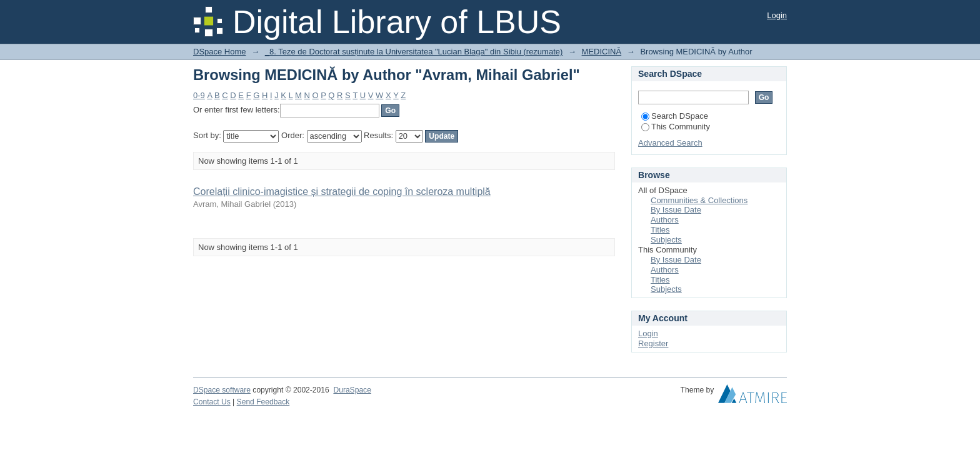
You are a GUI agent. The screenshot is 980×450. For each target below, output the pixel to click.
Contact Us (212, 402)
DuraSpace (352, 390)
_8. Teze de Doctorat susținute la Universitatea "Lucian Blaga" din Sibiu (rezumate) (414, 52)
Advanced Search (670, 143)
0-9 (199, 95)
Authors (665, 220)
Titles (660, 230)
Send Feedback (263, 402)
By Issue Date (676, 210)
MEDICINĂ (602, 52)
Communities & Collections (699, 200)
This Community (676, 127)
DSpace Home (220, 52)
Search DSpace (675, 116)
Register (653, 343)
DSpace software (222, 390)
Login (777, 15)
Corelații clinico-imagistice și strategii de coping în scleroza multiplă (342, 192)
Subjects (666, 240)
